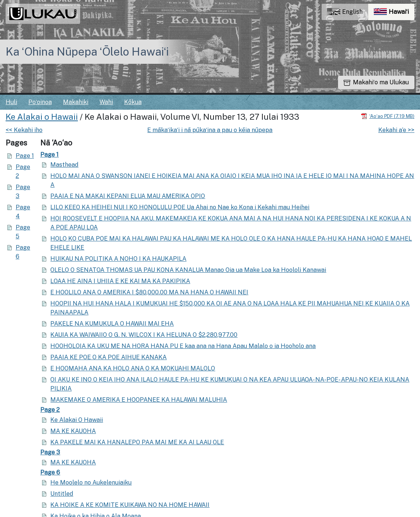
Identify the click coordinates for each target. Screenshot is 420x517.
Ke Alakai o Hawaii (42, 117)
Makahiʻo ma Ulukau (376, 82)
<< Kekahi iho (24, 130)
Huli (11, 102)
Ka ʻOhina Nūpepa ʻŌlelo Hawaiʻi (87, 51)
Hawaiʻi (394, 14)
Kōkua (133, 102)
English (345, 12)
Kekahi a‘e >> (396, 130)
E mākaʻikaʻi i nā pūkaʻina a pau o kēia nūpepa (210, 130)
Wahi (106, 102)
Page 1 (25, 156)
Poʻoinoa (40, 102)
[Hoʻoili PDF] (388, 116)
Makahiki (76, 102)
